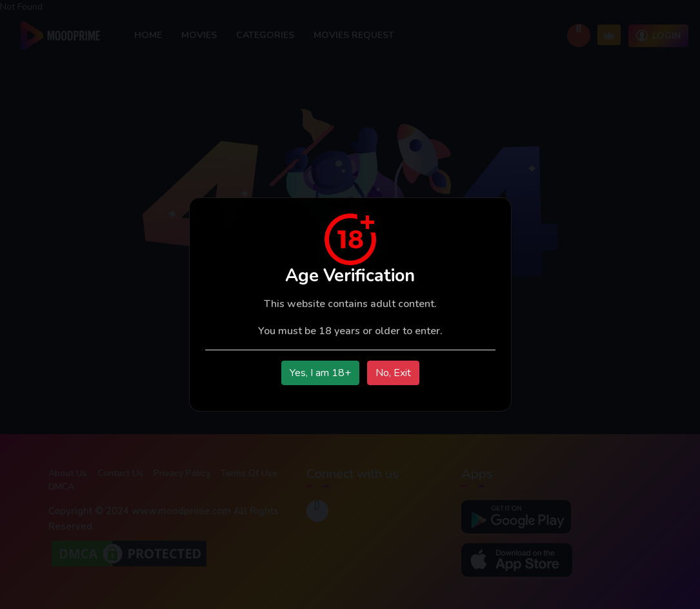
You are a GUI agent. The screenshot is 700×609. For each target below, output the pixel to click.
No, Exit (393, 373)
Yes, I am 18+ (320, 373)
